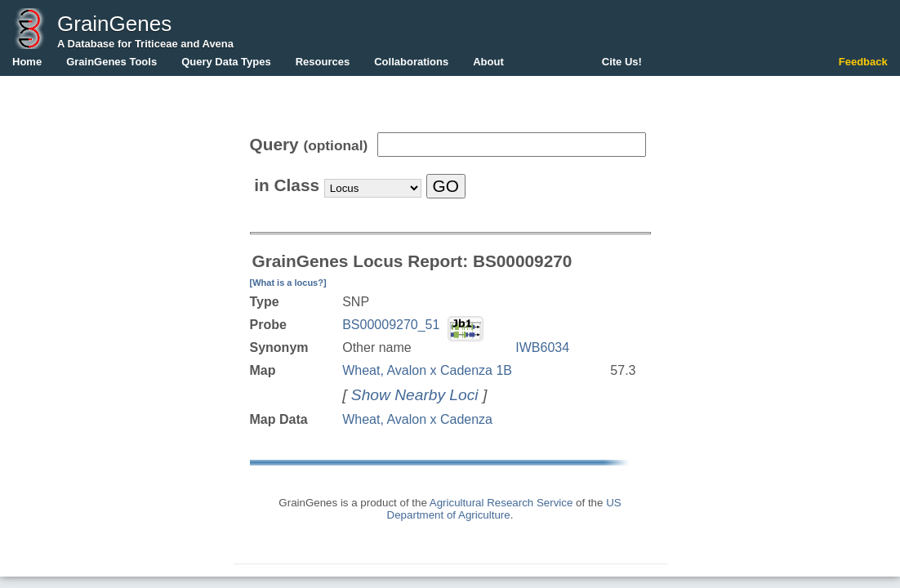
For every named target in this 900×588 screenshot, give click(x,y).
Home (27, 62)
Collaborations (411, 62)
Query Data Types (226, 62)
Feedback (863, 62)
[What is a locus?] (288, 283)
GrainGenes (114, 24)
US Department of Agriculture (504, 509)
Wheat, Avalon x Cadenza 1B (427, 370)
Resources (323, 62)
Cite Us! (622, 62)
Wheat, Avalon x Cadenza (417, 419)
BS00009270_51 (391, 325)
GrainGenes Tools (111, 62)
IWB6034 (542, 347)
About (488, 62)
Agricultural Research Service (501, 503)
